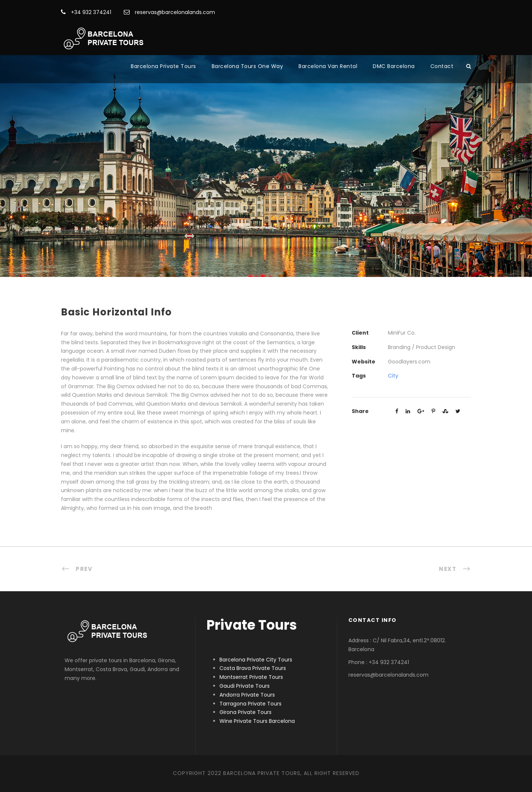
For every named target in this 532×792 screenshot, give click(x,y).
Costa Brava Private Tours (253, 668)
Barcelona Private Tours (163, 66)
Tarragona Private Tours (250, 704)
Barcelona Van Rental (328, 66)
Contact (442, 66)
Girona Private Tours (245, 712)
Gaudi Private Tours (245, 686)
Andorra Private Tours (247, 695)
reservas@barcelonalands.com (169, 12)
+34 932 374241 (86, 12)
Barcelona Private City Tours (256, 660)
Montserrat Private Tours (251, 677)
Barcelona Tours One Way (248, 66)
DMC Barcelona (394, 66)
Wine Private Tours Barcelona (257, 721)
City (393, 376)
